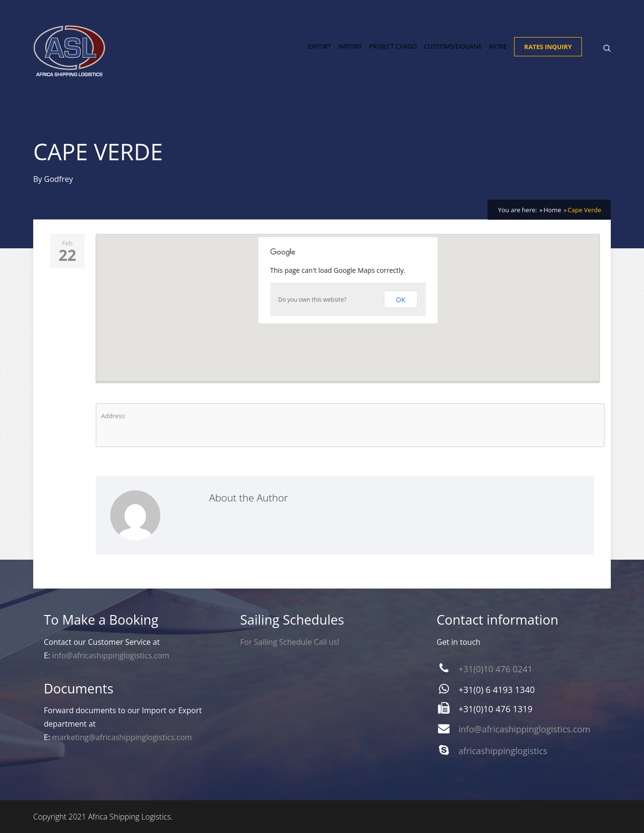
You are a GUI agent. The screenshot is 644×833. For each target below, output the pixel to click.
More (498, 46)
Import (350, 46)
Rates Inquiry (548, 47)
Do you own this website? (312, 300)
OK (401, 300)
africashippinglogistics (503, 751)
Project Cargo (393, 46)
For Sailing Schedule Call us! (290, 642)
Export (320, 46)
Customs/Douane (453, 46)
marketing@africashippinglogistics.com (122, 737)
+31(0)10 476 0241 (496, 669)
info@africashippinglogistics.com (111, 655)
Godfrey (59, 179)
